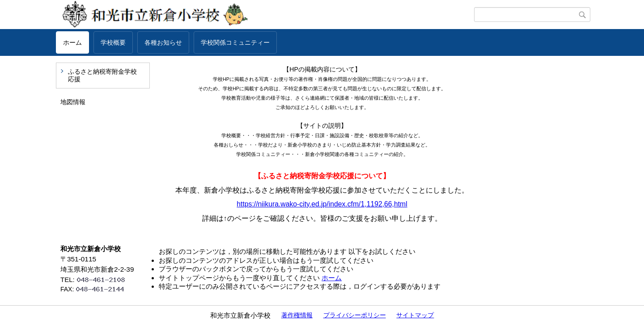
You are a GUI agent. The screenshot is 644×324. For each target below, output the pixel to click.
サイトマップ (415, 315)
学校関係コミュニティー (235, 42)
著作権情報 (297, 315)
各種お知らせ (163, 42)
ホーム (72, 42)
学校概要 (113, 42)
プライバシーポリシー (355, 315)
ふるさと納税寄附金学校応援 (102, 75)
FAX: (96, 289)
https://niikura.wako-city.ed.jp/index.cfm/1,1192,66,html (322, 204)
